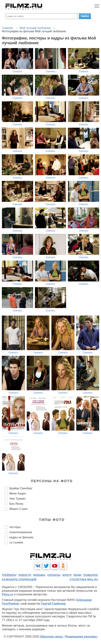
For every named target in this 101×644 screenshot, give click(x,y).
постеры (15, 527)
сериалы (54, 575)
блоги (67, 575)
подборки (91, 575)
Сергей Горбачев (53, 604)
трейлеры (9, 575)
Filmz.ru (7, 594)
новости (25, 575)
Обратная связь (51, 637)
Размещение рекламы (81, 637)
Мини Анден (18, 493)
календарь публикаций (19, 579)
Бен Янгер (16, 504)
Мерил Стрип (18, 509)
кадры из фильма (21, 537)
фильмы (39, 575)
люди (77, 575)
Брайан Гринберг (21, 488)
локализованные (21, 532)
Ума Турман (17, 499)
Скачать (17, 71)
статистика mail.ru (84, 579)
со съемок (16, 542)
